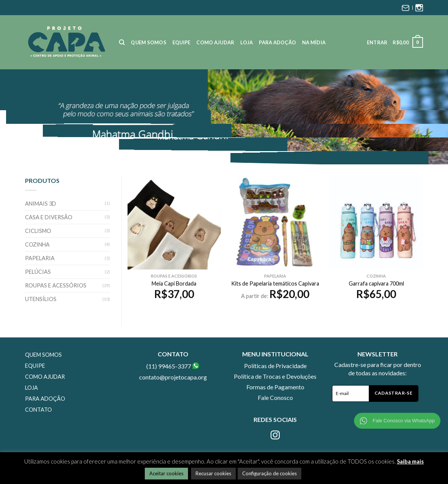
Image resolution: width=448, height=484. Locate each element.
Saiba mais (410, 461)
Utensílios (41, 299)
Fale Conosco (275, 397)
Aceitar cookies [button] (166, 473)
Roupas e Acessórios (56, 285)
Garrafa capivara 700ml (376, 283)
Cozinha (37, 244)
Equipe (182, 42)
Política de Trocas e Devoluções (275, 376)
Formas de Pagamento (275, 387)
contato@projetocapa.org (173, 377)
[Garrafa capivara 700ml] (376, 222)
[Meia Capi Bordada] (174, 222)
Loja (247, 42)
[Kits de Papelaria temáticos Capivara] (275, 222)
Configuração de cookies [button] (269, 473)
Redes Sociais (275, 419)
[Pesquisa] (122, 42)
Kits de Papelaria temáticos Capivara (275, 283)
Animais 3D (41, 204)
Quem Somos (149, 42)
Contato (38, 410)
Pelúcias (38, 272)
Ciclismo (38, 231)
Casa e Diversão (49, 217)
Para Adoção (277, 42)
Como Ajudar (215, 42)
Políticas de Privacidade (275, 366)
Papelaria (40, 258)
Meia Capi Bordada (174, 283)
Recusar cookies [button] (213, 473)
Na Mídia (314, 42)
